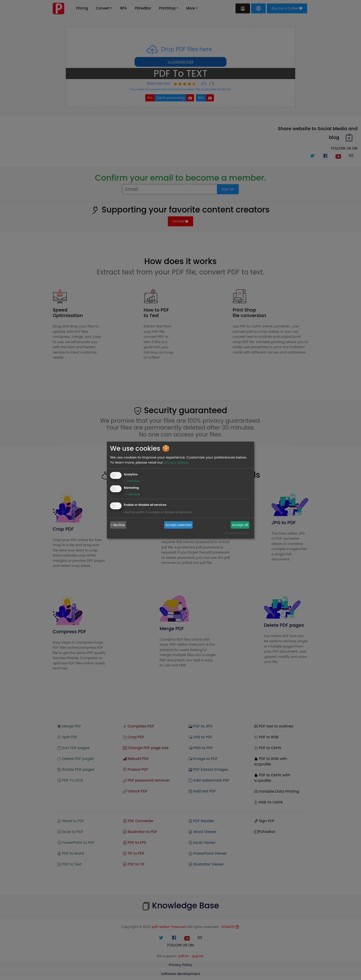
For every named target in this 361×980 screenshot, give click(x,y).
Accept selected (178, 525)
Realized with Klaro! (237, 533)
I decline (118, 525)
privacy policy (176, 462)
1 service (132, 481)
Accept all (240, 525)
